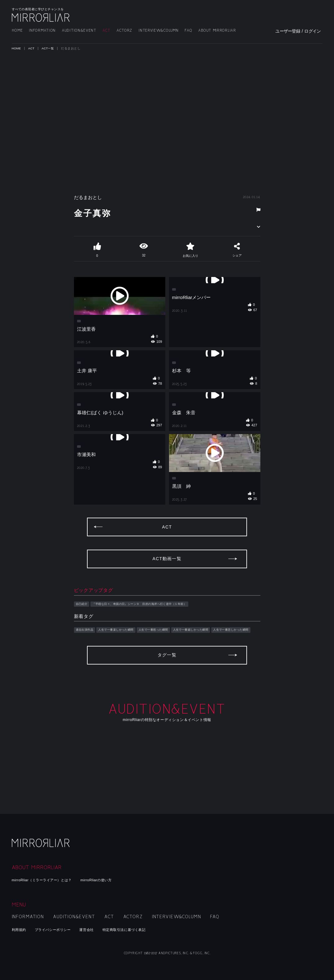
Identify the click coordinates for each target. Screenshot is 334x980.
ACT (106, 31)
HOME (17, 31)
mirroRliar (41, 848)
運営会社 (97, 930)
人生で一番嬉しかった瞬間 (213, 668)
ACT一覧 (49, 48)
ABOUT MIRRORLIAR (217, 31)
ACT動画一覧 (167, 596)
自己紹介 (83, 642)
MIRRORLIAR (41, 18)
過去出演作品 (87, 668)
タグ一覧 (167, 706)
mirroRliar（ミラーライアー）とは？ (47, 880)
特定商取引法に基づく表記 (140, 930)
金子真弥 (99, 212)
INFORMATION (42, 31)
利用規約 (20, 930)
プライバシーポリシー (59, 930)
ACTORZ (124, 31)
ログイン (312, 31)
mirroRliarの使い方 (109, 880)
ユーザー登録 (288, 31)
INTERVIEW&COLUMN (158, 31)
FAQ (188, 31)
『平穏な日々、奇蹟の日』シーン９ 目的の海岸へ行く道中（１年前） (153, 642)
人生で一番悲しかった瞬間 (97, 675)
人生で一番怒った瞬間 (168, 668)
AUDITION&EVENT (79, 31)
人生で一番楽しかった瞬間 (124, 668)
